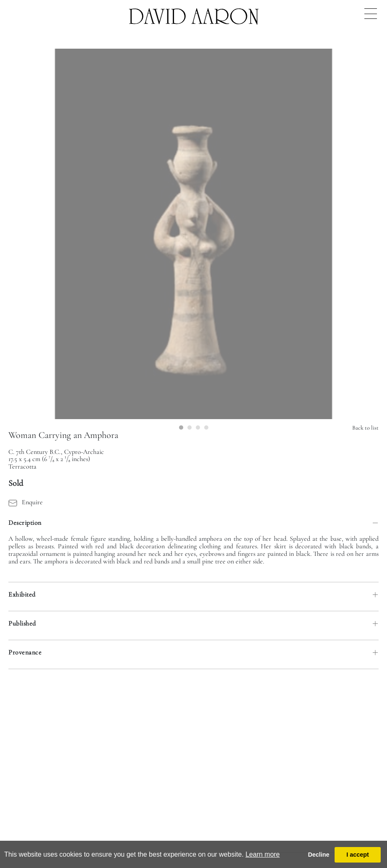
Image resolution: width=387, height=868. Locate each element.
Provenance (25, 652)
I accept (358, 855)
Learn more (262, 854)
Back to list (365, 428)
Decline (318, 855)
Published (22, 623)
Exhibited (22, 594)
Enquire (26, 502)
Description (25, 523)
